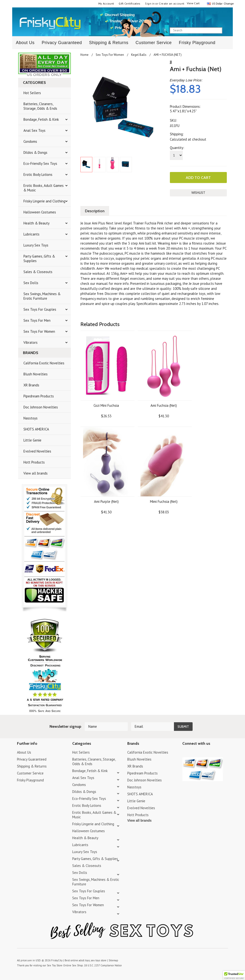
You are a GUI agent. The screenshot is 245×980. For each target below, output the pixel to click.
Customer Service (153, 43)
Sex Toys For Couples (40, 309)
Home (84, 55)
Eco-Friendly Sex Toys (40, 163)
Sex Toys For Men (37, 320)
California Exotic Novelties (44, 363)
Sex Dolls (31, 283)
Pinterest (202, 753)
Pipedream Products (39, 396)
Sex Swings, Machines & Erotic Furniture (42, 296)
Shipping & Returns (109, 43)
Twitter (185, 753)
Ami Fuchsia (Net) (164, 405)
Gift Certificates (129, 3)
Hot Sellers (32, 93)
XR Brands (31, 385)
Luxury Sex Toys (36, 245)
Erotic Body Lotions (38, 175)
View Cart (193, 3)
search (226, 31)
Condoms (30, 141)
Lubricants (31, 234)
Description (95, 211)
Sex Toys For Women (39, 331)
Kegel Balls (139, 55)
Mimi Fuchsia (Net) (164, 501)
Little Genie (32, 440)
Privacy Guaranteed (62, 43)
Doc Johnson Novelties (41, 407)
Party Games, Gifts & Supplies (39, 258)
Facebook (210, 753)
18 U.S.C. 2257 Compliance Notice (103, 965)
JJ (171, 62)
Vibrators (31, 342)
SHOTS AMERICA (36, 429)
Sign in (150, 3)
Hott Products (34, 462)
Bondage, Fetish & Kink (41, 119)
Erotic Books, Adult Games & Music (44, 188)
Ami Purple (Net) (106, 501)
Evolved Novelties (37, 451)
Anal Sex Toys (34, 130)
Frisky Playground (197, 43)
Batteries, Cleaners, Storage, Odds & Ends (40, 106)
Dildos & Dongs (35, 152)
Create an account (172, 3)
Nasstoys (31, 418)
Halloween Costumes (40, 212)
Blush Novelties (36, 374)
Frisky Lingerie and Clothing (44, 201)
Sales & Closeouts (38, 272)
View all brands (36, 473)
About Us (25, 43)
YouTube (194, 753)
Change (228, 3)
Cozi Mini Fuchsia (106, 405)
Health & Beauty (36, 223)
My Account (106, 3)
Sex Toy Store (55, 965)
